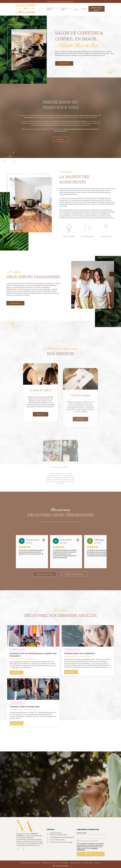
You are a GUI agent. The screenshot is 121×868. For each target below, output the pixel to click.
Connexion (98, 863)
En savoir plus (64, 63)
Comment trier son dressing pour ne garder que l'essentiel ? (33, 682)
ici (73, 1)
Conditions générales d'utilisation (30, 863)
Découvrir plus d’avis (45, 601)
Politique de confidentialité (49, 863)
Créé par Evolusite (62, 866)
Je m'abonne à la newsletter (89, 841)
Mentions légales (63, 863)
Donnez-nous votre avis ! (75, 601)
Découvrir (60, 165)
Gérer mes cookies (87, 863)
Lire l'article (17, 699)
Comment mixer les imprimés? (25, 733)
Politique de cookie (75, 863)
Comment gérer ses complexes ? (80, 680)
